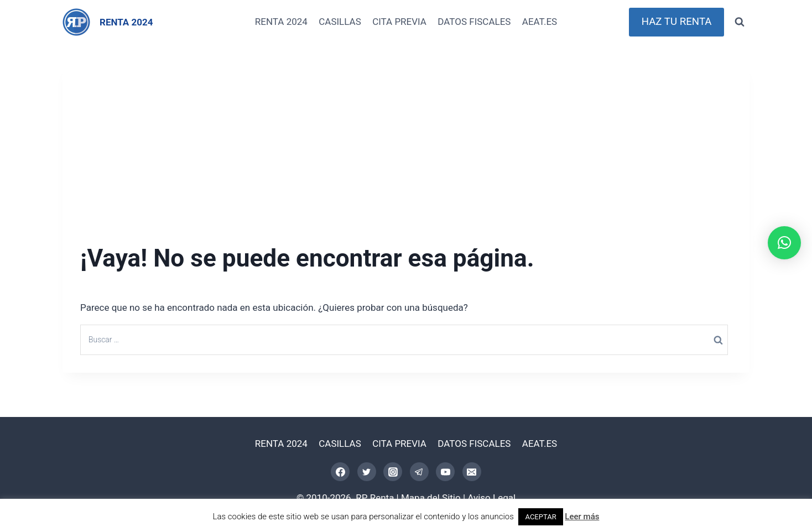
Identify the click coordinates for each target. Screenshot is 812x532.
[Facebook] (340, 472)
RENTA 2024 (281, 22)
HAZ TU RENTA (677, 22)
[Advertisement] (406, 139)
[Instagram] (393, 472)
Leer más (582, 517)
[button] (784, 243)
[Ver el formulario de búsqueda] (740, 22)
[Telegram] (419, 472)
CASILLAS (340, 22)
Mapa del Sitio (431, 498)
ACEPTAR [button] (540, 517)
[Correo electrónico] (472, 472)
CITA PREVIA (399, 22)
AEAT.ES (540, 22)
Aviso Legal (491, 498)
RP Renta (375, 498)
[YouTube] (445, 472)
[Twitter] (367, 472)
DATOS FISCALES (474, 22)
